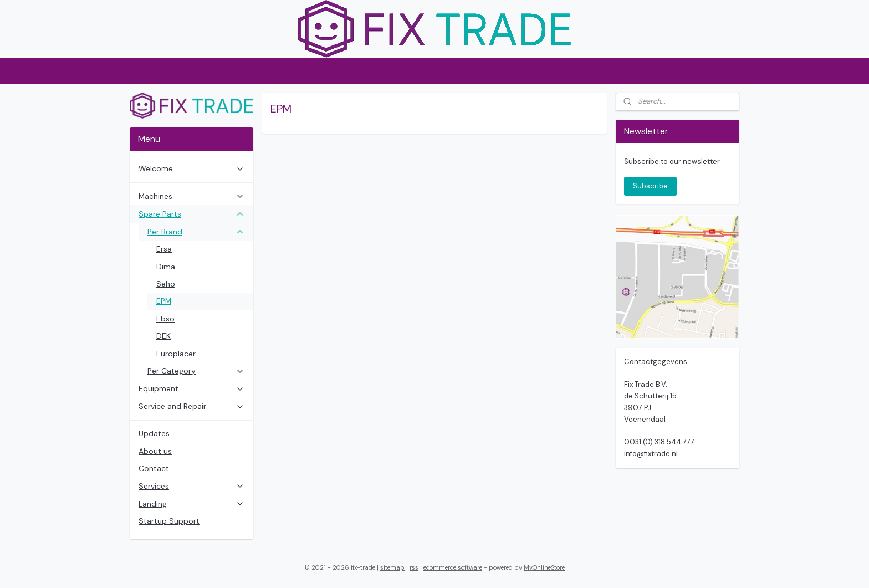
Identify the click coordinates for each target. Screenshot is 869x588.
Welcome (191, 168)
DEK (163, 336)
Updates (154, 433)
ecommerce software (453, 567)
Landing (191, 504)
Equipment (191, 388)
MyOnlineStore (544, 567)
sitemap (392, 567)
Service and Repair (191, 406)
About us (155, 451)
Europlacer (176, 354)
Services (191, 486)
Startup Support (169, 521)
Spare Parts (191, 214)
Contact (154, 468)
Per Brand (196, 232)
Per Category (196, 371)
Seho (166, 284)
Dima (166, 267)
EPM (164, 301)
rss (414, 567)
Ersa (164, 249)
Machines (191, 196)
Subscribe (650, 186)
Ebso (165, 319)
